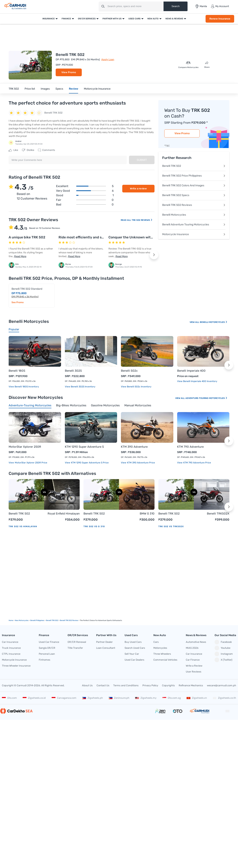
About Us (87, 685)
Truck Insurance (11, 648)
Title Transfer (75, 648)
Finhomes (45, 660)
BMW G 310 (147, 514)
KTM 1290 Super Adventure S (84, 447)
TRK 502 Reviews (142, 220)
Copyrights (168, 685)
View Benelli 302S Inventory (80, 387)
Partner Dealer (104, 642)
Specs (59, 89)
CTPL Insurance (11, 654)
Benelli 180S (17, 371)
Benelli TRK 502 (194, 166)
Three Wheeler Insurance (16, 666)
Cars (156, 642)
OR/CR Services (87, 19)
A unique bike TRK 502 (27, 237)
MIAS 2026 (192, 648)
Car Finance (193, 660)
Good (85, 195)
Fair (85, 200)
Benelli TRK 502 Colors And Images (194, 185)
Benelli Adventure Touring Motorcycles (194, 225)
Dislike (28, 150)
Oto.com (9, 698)
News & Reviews (174, 19)
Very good (85, 191)
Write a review (138, 189)
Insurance (49, 19)
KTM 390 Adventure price (141, 463)
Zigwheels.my (146, 698)
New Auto (153, 19)
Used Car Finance (49, 642)
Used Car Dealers (134, 660)
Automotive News (196, 642)
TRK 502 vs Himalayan (23, 526)
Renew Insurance (220, 19)
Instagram (224, 654)
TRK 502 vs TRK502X (171, 526)
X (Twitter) (223, 660)
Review (74, 89)
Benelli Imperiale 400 (191, 371)
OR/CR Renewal (77, 642)
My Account (220, 6)
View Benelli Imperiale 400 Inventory (197, 381)
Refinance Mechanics (191, 685)
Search (175, 6)
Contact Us (103, 685)
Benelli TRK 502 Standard (27, 289)
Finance (66, 19)
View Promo (69, 72)
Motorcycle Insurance (97, 89)
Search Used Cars (135, 648)
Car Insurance (10, 642)
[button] (154, 255)
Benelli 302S (73, 371)
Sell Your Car (132, 654)
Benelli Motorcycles (194, 215)
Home (11, 620)
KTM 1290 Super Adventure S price (90, 463)
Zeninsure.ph (119, 698)
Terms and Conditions (126, 685)
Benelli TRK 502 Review (69, 620)
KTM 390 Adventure (134, 447)
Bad (85, 205)
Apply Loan (108, 59)
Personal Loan (47, 654)
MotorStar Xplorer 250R (25, 447)
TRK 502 (14, 89)
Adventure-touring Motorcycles (206, 398)
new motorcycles (22, 620)
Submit (142, 160)
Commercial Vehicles (165, 660)
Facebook (223, 642)
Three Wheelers (162, 654)
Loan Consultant (106, 648)
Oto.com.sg (172, 698)
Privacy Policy (150, 685)
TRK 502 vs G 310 (94, 526)
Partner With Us (112, 19)
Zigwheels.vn (197, 698)
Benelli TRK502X (218, 514)
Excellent (85, 186)
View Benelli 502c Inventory (136, 387)
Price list (30, 89)
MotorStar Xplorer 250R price (31, 463)
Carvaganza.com (64, 698)
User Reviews (194, 672)
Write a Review (194, 666)
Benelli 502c (129, 371)
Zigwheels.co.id (34, 698)
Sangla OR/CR (47, 648)
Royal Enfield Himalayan (64, 514)
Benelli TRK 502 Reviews (194, 205)
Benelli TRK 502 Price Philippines (194, 176)
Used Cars (134, 19)
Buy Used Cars (133, 642)
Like (13, 150)
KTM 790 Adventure (190, 447)
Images (45, 89)
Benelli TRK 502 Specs (194, 195)
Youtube (222, 648)
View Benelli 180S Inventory (24, 387)
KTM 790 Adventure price (197, 463)
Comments (47, 150)
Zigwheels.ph (93, 698)
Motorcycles (160, 648)
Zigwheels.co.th (224, 698)
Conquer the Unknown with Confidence (140, 237)
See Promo (18, 302)
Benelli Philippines (37, 620)
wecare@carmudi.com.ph (221, 685)
